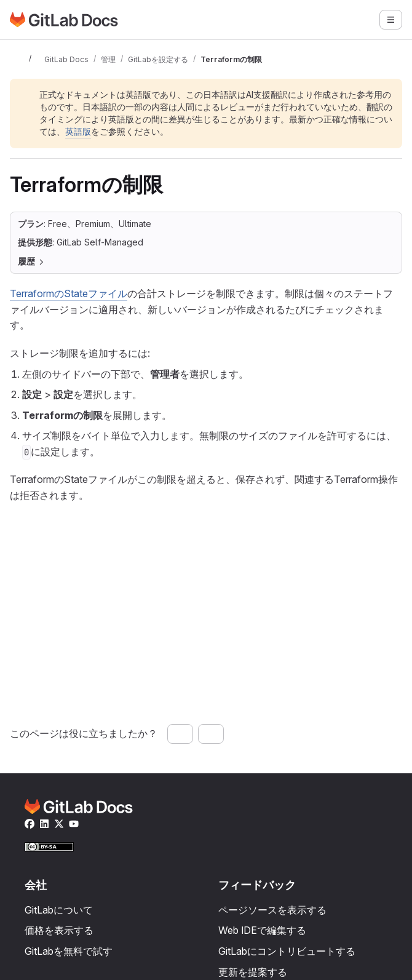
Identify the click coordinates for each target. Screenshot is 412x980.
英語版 (78, 131)
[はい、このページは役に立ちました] (180, 734)
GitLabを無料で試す (69, 951)
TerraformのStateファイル (69, 293)
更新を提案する (253, 972)
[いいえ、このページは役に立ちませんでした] (211, 734)
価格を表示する (59, 930)
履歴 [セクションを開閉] (31, 261)
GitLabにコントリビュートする (287, 951)
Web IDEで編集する (262, 930)
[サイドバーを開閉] (17, 59)
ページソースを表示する (272, 910)
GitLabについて (59, 910)
